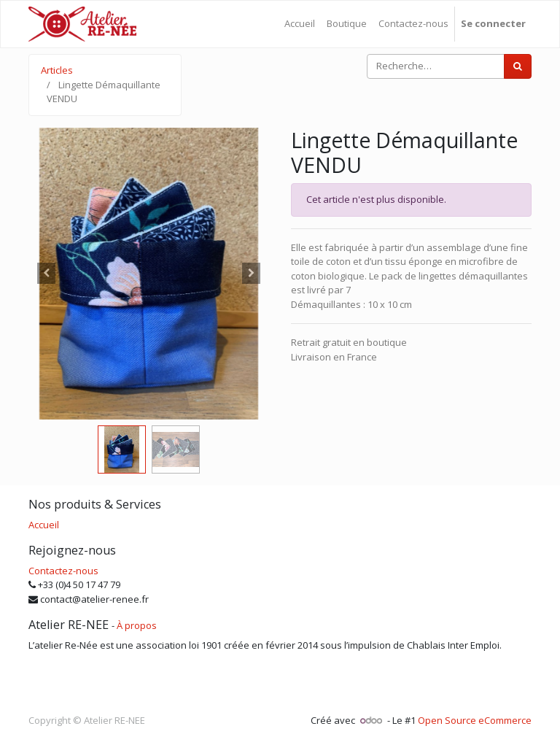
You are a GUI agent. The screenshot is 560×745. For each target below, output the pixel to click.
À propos (137, 625)
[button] (47, 274)
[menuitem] (300, 24)
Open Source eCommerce (475, 720)
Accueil (44, 525)
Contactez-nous (63, 571)
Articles (57, 70)
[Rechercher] (518, 66)
